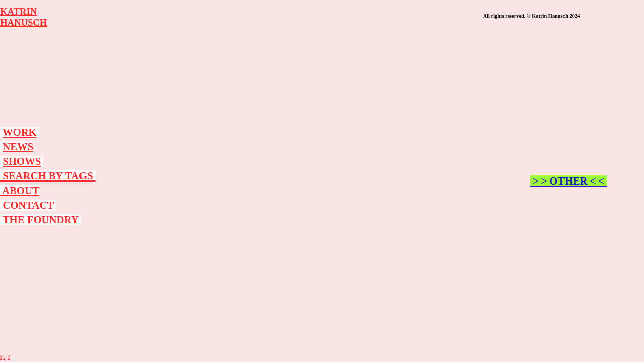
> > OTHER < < (572, 181)
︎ (4, 357)
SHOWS (22, 161)
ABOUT (20, 191)
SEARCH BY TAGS (48, 176)
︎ (1, 357)
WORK (20, 132)
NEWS (18, 147)
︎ (9, 357)
